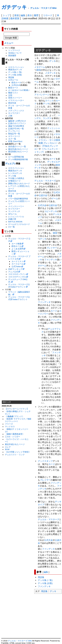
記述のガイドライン (17, 123)
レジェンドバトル (16, 217)
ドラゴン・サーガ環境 (49, 140)
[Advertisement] (17, 350)
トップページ (14, 50)
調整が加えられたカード (19, 183)
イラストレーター (16, 100)
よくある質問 (17, 249)
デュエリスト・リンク (15, 455)
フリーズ (9, 424)
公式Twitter (16, 266)
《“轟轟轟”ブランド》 (14, 416)
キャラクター (14, 113)
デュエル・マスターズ (45, 181)
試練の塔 (12, 219)
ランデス (47, 118)
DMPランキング (15, 269)
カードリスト (17, 261)
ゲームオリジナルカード (19, 224)
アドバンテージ (42, 95)
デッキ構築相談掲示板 (18, 159)
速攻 (58, 165)
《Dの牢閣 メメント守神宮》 (18, 452)
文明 (10, 95)
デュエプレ (11, 164)
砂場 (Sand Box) (15, 141)
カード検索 (16, 244)
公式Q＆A (16, 85)
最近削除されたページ (18, 152)
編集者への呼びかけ (17, 121)
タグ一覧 (12, 139)
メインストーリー (16, 206)
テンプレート (14, 131)
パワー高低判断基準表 (18, 199)
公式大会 (42, 205)
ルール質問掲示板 (16, 157)
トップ (6, 15)
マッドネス (10, 426)
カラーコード (14, 136)
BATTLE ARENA (15, 222)
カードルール (17, 264)
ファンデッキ (51, 260)
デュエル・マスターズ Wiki (43, 8)
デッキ (53, 61)
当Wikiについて (15, 53)
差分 (30, 15)
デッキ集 (12, 176)
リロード (48, 15)
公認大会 (43, 195)
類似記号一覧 (14, 134)
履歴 (36, 15)
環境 (39, 70)
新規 (17, 15)
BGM (7, 449)
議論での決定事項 (16, 126)
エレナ (8, 447)
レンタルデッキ (15, 173)
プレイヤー (52, 248)
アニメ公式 (13, 272)
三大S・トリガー (12, 437)
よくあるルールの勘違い (19, 90)
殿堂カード (13, 88)
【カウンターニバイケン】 (17, 409)
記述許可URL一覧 (16, 129)
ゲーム (55, 198)
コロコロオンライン (17, 274)
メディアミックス (16, 111)
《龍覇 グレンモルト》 (48, 143)
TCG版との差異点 (16, 178)
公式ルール (13, 80)
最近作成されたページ (18, 149)
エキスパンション (16, 67)
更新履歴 (12, 56)
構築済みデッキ (15, 70)
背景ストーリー (15, 98)
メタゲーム (40, 67)
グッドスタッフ (45, 461)
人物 (10, 116)
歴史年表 (12, 103)
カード (53, 159)
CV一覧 (12, 227)
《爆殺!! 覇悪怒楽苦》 (15, 434)
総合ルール (16, 82)
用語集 (11, 77)
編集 (23, 15)
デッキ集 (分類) (15, 75)
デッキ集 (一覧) (15, 72)
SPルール (12, 214)
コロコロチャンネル (17, 277)
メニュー (9, 43)
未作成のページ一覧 (17, 146)
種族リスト (13, 93)
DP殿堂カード (14, 181)
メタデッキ (50, 73)
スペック (49, 101)
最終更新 (15, 18)
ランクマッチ (14, 211)
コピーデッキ (51, 211)
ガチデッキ (14, 7)
